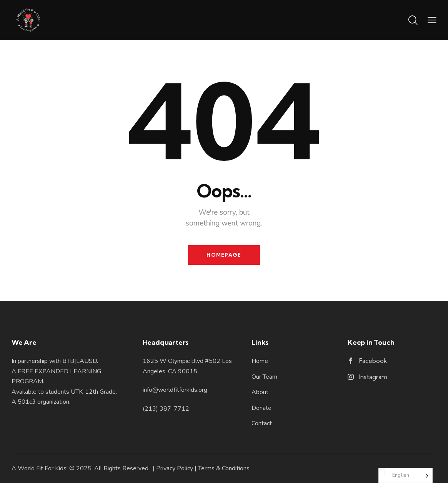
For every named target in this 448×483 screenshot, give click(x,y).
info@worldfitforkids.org (175, 390)
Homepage (224, 255)
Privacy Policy (175, 468)
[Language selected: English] (406, 475)
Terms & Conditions (224, 468)
